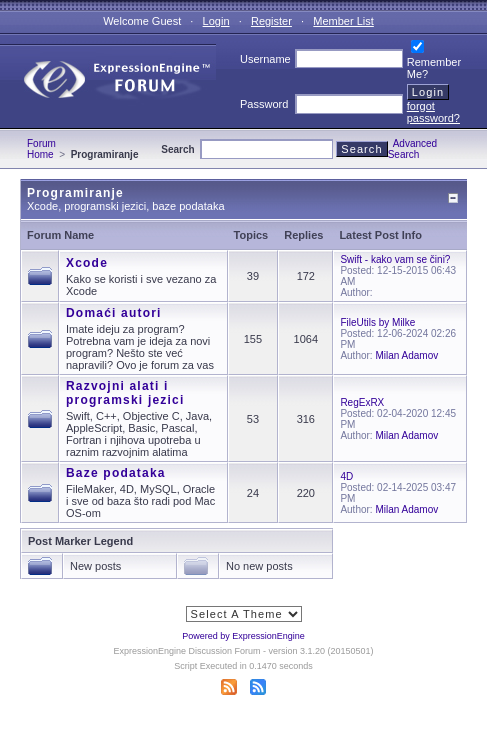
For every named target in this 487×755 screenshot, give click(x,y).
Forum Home (41, 149)
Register (271, 21)
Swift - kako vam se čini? (395, 259)
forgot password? (433, 112)
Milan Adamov (406, 355)
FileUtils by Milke (377, 322)
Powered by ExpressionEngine (243, 636)
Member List (343, 21)
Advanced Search (413, 149)
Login (216, 21)
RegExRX (362, 402)
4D (346, 476)
